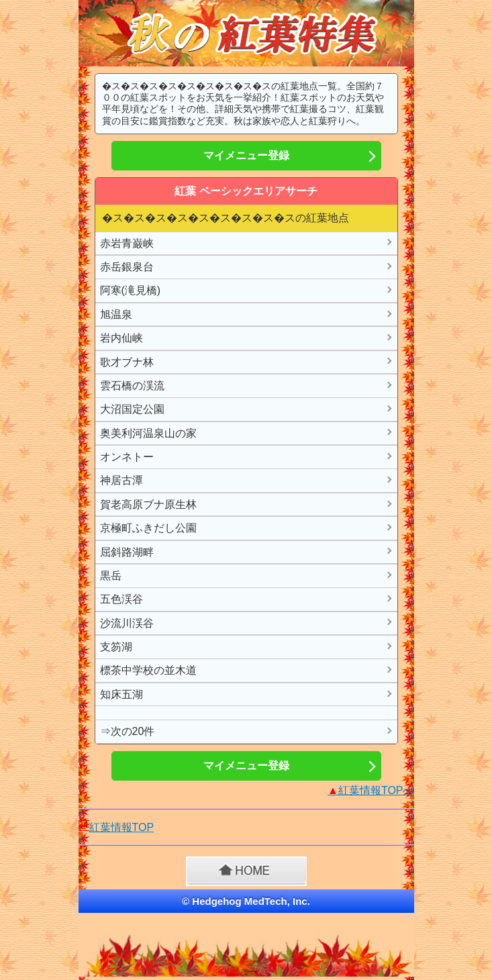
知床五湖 (121, 694)
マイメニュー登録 (246, 155)
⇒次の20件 (128, 731)
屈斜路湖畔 (127, 552)
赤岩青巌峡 (127, 243)
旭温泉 (116, 314)
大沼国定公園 (132, 409)
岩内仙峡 (121, 338)
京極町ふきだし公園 (148, 528)
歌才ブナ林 (127, 362)
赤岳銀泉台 (127, 267)
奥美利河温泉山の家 (148, 433)
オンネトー (127, 457)
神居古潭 (121, 480)
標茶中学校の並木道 (148, 670)
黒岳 (111, 576)
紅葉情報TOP (122, 827)
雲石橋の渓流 (132, 386)
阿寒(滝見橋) (131, 290)
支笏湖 (116, 647)
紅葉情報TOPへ (371, 790)
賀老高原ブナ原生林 (148, 504)
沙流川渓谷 (127, 623)
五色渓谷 (121, 599)
